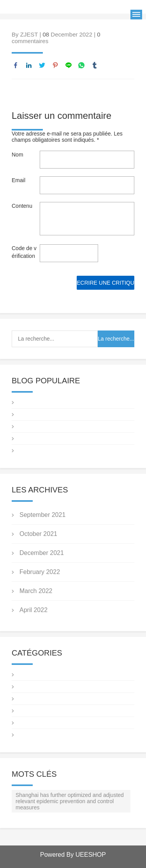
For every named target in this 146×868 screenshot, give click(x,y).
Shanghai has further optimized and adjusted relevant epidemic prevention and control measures (70, 801)
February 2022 (40, 572)
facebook (16, 65)
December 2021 (42, 553)
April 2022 (33, 610)
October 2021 (38, 534)
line (69, 65)
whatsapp (81, 65)
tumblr (95, 65)
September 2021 (42, 515)
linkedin (29, 65)
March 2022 (36, 591)
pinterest (55, 65)
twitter (42, 65)
